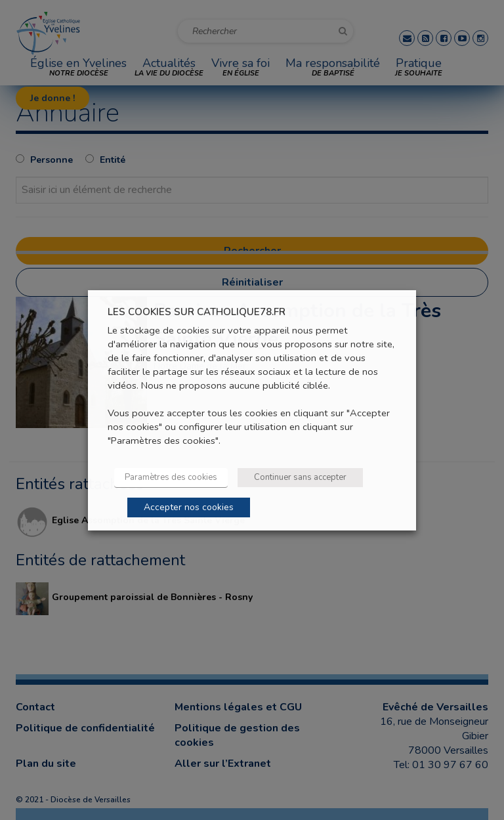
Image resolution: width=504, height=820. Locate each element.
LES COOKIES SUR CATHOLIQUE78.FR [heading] (197, 312)
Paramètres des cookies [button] (171, 477)
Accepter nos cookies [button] (189, 507)
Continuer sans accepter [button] (300, 477)
